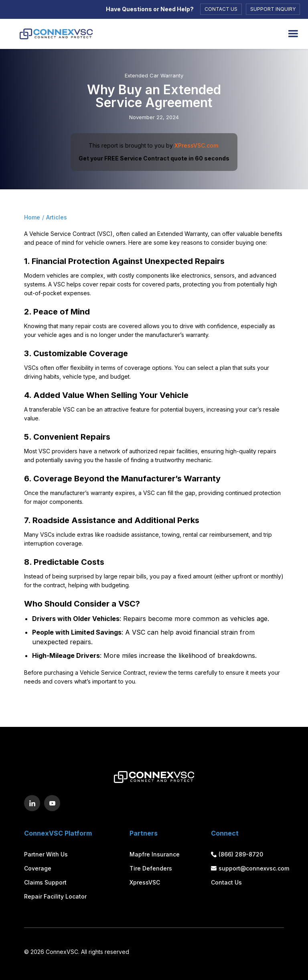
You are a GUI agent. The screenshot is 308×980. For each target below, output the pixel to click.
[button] (293, 34)
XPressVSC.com (196, 145)
